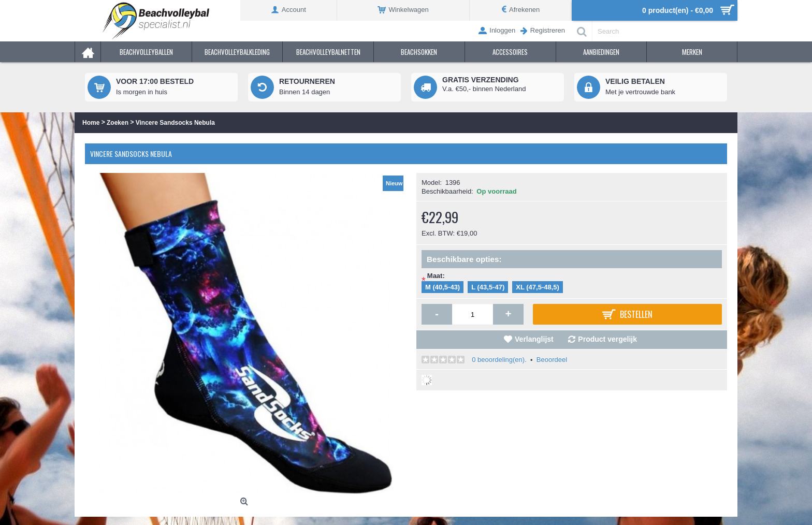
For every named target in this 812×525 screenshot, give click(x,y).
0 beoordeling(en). (499, 360)
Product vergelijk (607, 339)
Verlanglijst (534, 339)
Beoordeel (552, 360)
